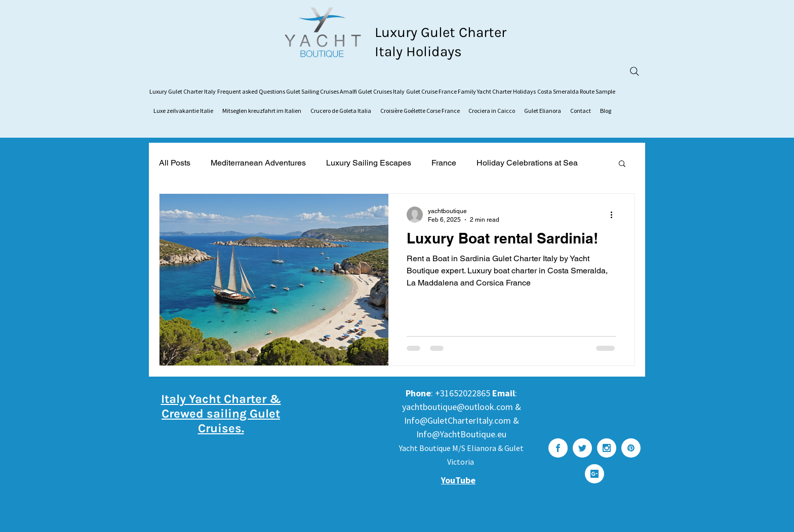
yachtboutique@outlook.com (458, 407)
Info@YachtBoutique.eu (461, 434)
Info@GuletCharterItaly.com (458, 420)
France (444, 163)
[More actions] (615, 215)
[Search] (634, 71)
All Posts (175, 163)
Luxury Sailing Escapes (369, 163)
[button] (622, 164)
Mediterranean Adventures (258, 163)
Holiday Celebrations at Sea (527, 163)
